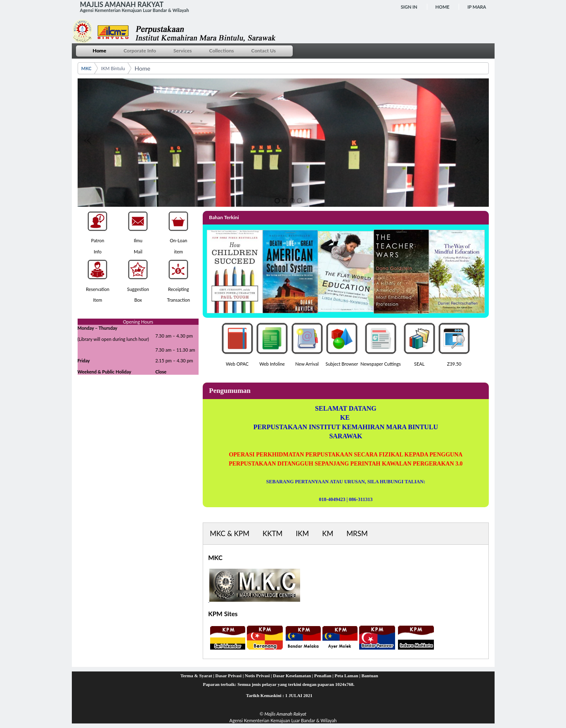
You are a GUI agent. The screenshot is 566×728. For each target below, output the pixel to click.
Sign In (409, 7)
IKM (302, 533)
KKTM (272, 533)
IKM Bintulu (113, 68)
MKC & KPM (230, 533)
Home (443, 7)
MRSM (357, 533)
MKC (86, 68)
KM (328, 533)
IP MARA (477, 7)
